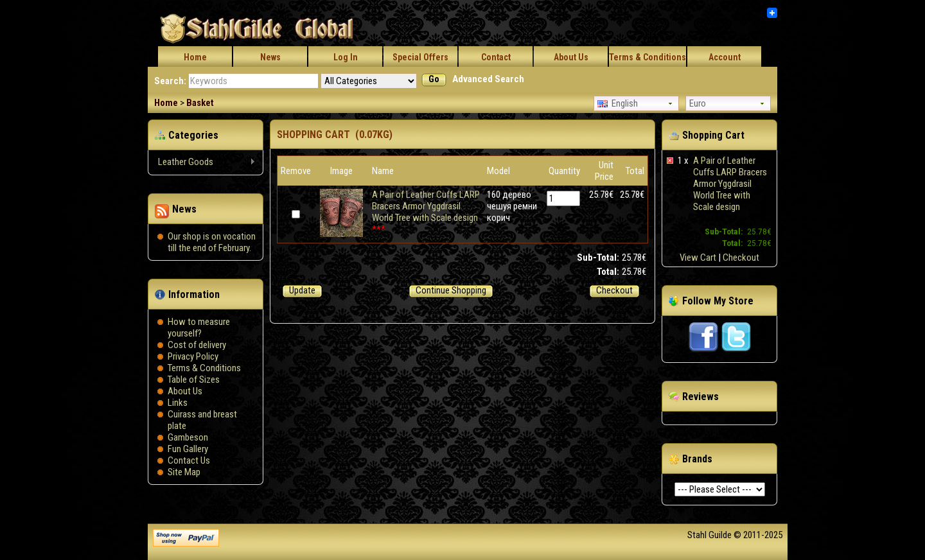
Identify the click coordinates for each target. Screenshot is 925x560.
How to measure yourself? (199, 328)
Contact (496, 57)
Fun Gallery (188, 449)
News (270, 57)
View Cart (698, 258)
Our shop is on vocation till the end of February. (212, 242)
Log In (346, 57)
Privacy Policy (193, 356)
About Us (571, 57)
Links (178, 403)
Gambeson (188, 437)
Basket (200, 103)
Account (725, 57)
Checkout (741, 258)
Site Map (184, 472)
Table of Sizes (194, 380)
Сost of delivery (197, 345)
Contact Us (189, 460)
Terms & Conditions (647, 57)
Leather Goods (202, 162)
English (618, 103)
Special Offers (420, 57)
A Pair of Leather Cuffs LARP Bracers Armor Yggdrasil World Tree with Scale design (730, 184)
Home (195, 57)
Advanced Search (488, 79)
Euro (698, 103)
